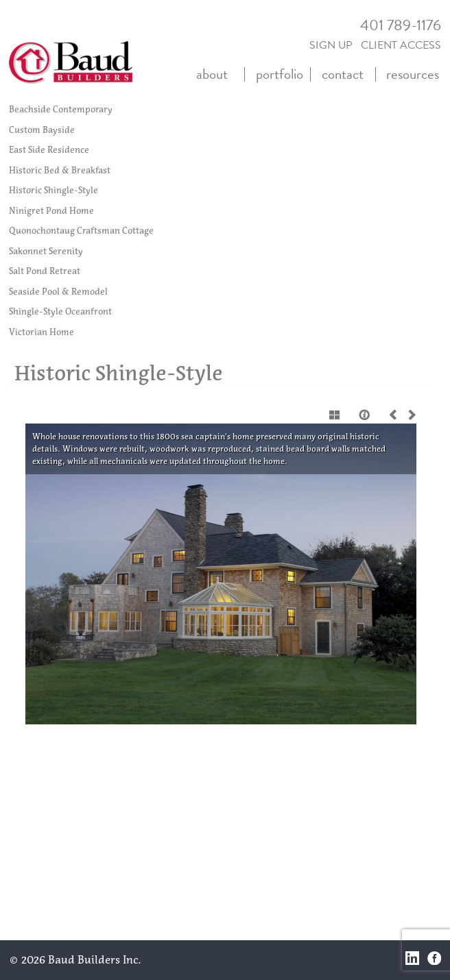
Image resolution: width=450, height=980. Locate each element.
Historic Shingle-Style (54, 190)
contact (343, 74)
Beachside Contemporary (61, 109)
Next (410, 415)
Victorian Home (42, 332)
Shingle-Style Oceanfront (60, 311)
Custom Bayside (42, 130)
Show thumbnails (335, 415)
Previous (396, 415)
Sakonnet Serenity (46, 251)
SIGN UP (331, 45)
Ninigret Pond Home (51, 211)
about (212, 74)
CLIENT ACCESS (401, 45)
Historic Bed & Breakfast (60, 170)
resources (413, 74)
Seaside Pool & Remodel (58, 292)
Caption (366, 415)
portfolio (280, 74)
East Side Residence (49, 150)
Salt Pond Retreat (45, 271)
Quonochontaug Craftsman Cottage (81, 231)
